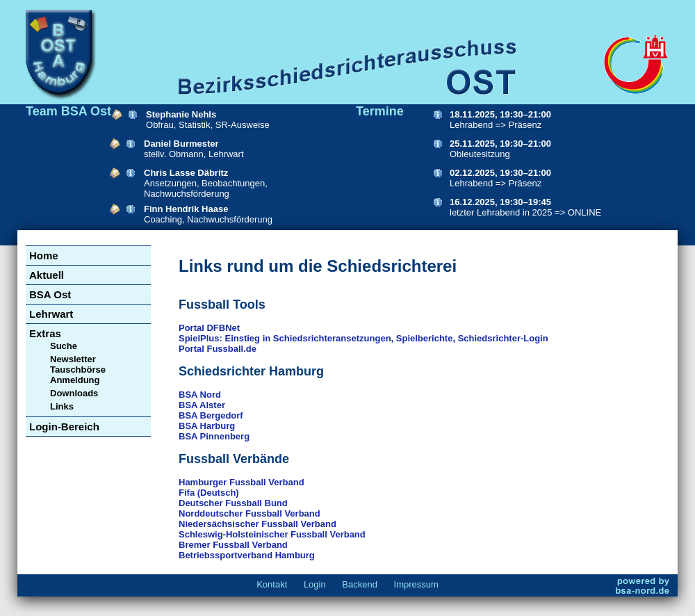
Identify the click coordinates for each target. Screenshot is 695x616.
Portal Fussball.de (218, 349)
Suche (64, 346)
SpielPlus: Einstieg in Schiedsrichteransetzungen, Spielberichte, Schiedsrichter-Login (363, 338)
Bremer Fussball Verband (233, 545)
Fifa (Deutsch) (209, 493)
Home (44, 256)
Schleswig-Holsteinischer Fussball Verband (272, 534)
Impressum (416, 584)
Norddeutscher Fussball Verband (250, 513)
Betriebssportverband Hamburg (247, 555)
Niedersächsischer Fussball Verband (257, 524)
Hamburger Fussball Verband (242, 482)
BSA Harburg (207, 426)
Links (62, 406)
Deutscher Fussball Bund (233, 503)
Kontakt (272, 584)
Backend (360, 584)
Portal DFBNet (209, 328)
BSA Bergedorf (211, 415)
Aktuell (47, 275)
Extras (45, 333)
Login (315, 584)
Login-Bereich (64, 427)
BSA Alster (202, 405)
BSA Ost (50, 294)
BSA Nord (200, 395)
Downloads (74, 393)
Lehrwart (51, 314)
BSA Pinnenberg (214, 436)
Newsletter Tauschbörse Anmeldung (78, 370)
